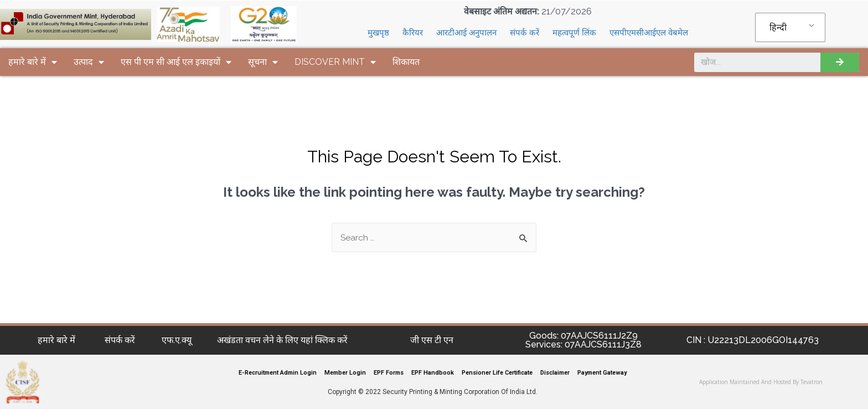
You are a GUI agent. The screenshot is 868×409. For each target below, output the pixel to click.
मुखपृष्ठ (378, 33)
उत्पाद (89, 62)
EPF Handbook (433, 373)
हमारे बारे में (33, 62)
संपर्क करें (525, 33)
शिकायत (406, 62)
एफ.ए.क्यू (177, 340)
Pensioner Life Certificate (497, 373)
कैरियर (413, 33)
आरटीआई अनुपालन (466, 33)
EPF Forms (389, 373)
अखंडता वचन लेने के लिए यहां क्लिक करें (282, 340)
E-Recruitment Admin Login (278, 373)
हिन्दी (778, 27)
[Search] (840, 62)
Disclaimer (555, 373)
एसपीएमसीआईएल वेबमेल (649, 33)
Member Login (345, 373)
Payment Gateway (602, 373)
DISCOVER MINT (335, 62)
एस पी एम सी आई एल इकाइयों (176, 62)
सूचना (263, 62)
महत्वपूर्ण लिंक (574, 33)
